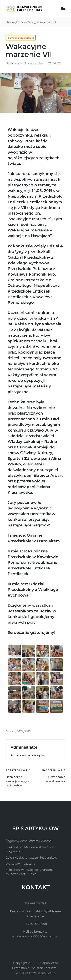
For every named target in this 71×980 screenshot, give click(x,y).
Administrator (24, 747)
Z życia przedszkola (21, 38)
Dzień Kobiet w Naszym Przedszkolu (31, 857)
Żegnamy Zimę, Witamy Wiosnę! (29, 841)
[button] (28, 755)
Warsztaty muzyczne (20, 864)
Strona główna (15, 22)
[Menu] (63, 8)
